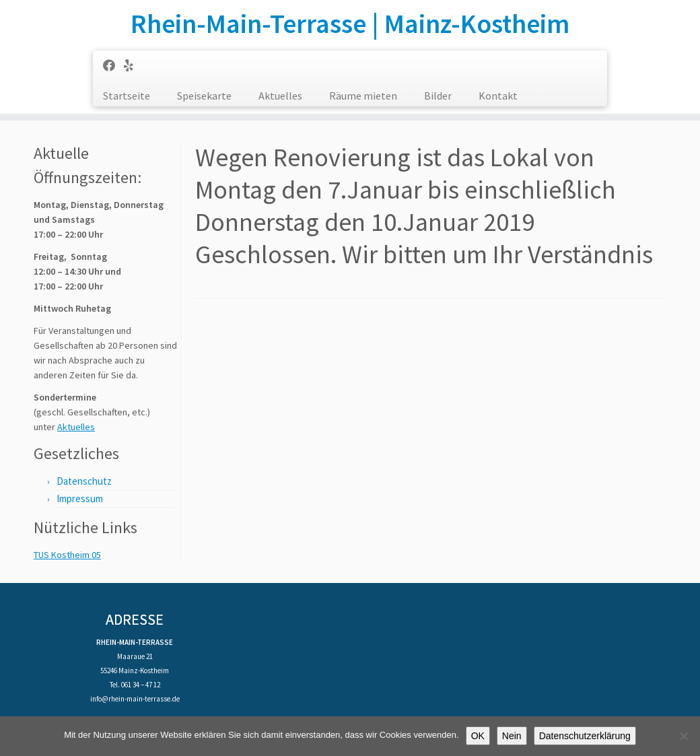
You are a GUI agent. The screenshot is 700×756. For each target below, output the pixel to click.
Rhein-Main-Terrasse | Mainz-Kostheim (350, 24)
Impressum (80, 499)
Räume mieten (363, 96)
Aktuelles (280, 96)
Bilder (438, 96)
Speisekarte (204, 96)
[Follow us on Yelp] (133, 66)
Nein (512, 736)
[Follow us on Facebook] (113, 66)
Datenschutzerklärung (585, 736)
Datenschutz (84, 481)
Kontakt (498, 96)
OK (478, 736)
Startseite (127, 96)
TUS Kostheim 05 (67, 555)
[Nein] (683, 736)
